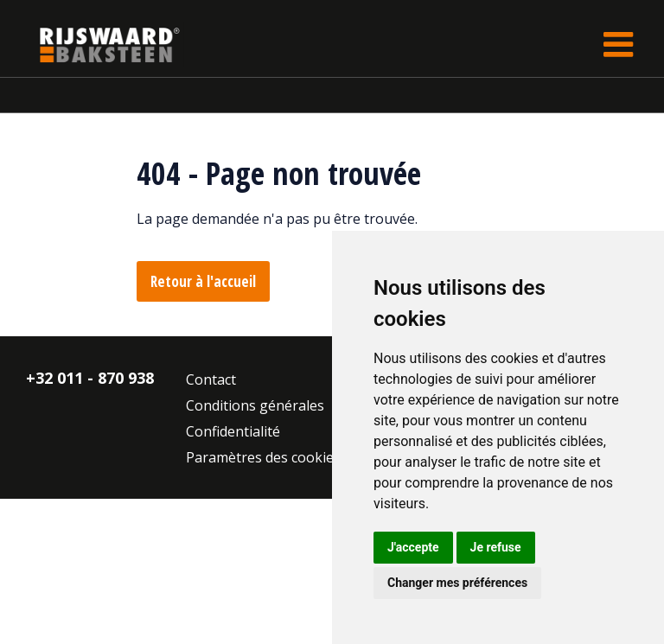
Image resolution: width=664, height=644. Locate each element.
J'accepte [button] (413, 547)
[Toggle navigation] (618, 45)
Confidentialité (233, 431)
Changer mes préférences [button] (457, 583)
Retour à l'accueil (203, 281)
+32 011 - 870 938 (90, 378)
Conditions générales (255, 405)
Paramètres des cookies (263, 457)
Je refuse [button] (496, 547)
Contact (211, 379)
